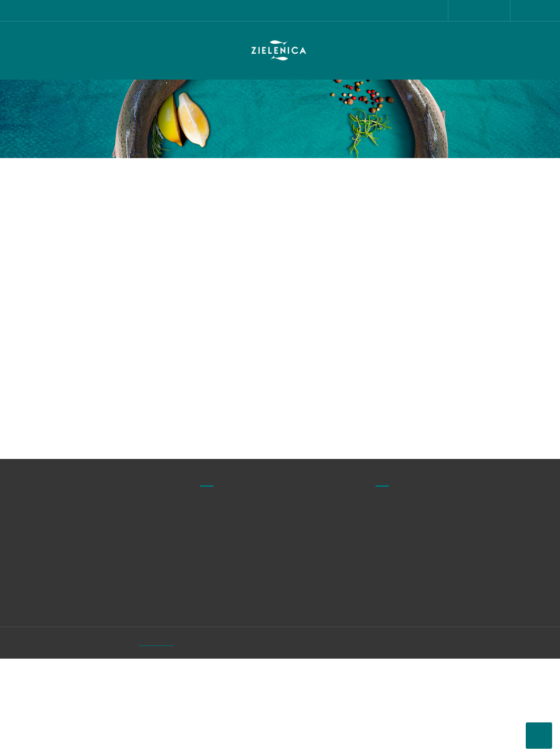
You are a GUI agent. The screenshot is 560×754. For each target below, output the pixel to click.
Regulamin (395, 614)
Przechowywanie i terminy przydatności (408, 668)
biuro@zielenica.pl (76, 248)
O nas (474, 615)
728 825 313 (64, 227)
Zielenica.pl (183, 738)
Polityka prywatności (398, 637)
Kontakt (478, 634)
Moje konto (484, 654)
